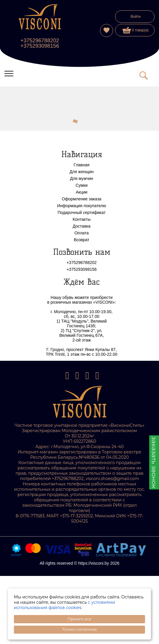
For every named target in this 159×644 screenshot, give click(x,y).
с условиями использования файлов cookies (65, 605)
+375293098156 (40, 46)
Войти (136, 17)
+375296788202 (40, 41)
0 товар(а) (136, 30)
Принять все (79, 619)
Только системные (79, 629)
